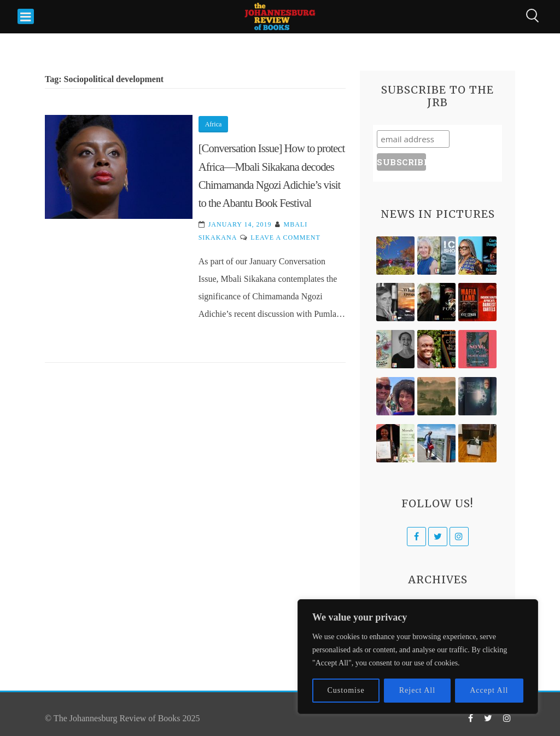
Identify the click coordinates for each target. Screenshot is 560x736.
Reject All (417, 690)
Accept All (489, 690)
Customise (346, 690)
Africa (214, 124)
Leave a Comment (285, 237)
